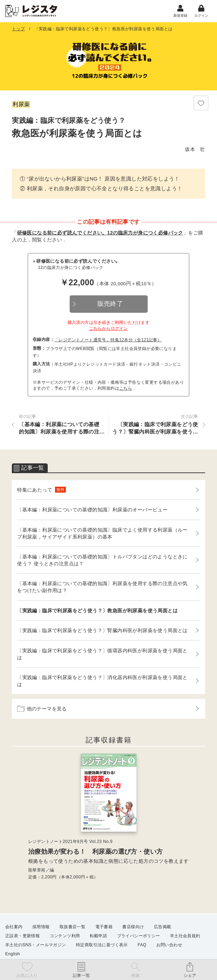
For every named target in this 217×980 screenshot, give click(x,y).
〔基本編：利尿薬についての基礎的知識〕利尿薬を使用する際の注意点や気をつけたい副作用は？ (102, 588)
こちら (126, 389)
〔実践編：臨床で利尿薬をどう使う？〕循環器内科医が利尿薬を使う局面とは (102, 655)
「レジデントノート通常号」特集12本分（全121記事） (108, 341)
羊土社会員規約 (185, 936)
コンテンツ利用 (65, 936)
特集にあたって (41, 491)
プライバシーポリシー (139, 936)
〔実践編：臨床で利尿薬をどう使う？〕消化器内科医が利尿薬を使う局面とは (102, 682)
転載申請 (99, 936)
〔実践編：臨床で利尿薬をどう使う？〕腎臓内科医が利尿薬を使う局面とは (102, 631)
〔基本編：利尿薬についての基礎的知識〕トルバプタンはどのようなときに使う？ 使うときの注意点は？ (102, 561)
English (13, 954)
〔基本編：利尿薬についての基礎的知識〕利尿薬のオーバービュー (92, 511)
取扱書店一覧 (72, 927)
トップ (18, 30)
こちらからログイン (109, 329)
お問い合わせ (169, 945)
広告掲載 (163, 927)
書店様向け (133, 927)
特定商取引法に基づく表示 (102, 945)
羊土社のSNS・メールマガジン (36, 945)
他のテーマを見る (42, 710)
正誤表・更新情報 (22, 936)
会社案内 (14, 927)
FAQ (142, 945)
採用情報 (41, 927)
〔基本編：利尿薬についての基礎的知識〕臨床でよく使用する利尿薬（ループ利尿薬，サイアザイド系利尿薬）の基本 (102, 534)
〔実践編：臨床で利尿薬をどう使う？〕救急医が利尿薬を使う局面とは (97, 611)
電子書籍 (104, 927)
